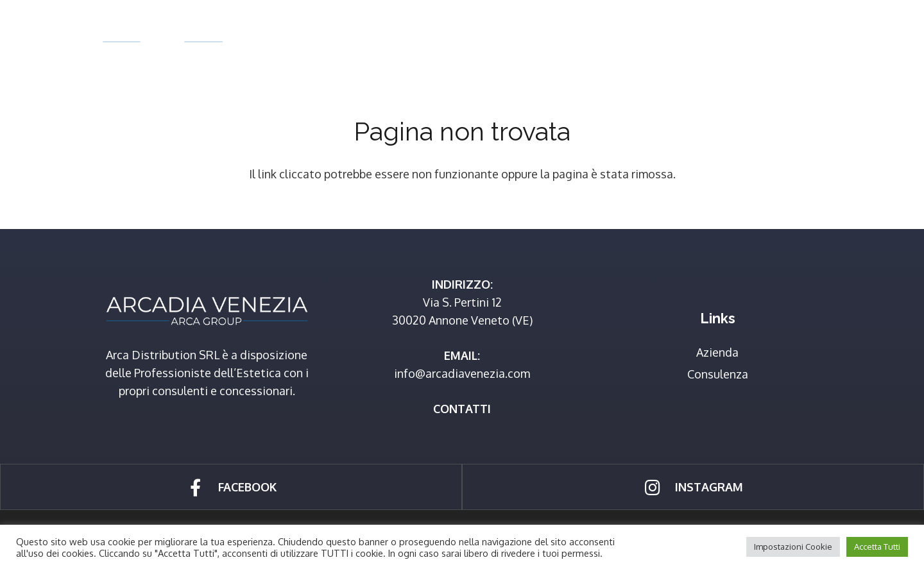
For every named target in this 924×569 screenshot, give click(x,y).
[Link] (162, 36)
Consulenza (718, 374)
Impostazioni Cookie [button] (793, 547)
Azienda (717, 352)
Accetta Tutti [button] (877, 547)
